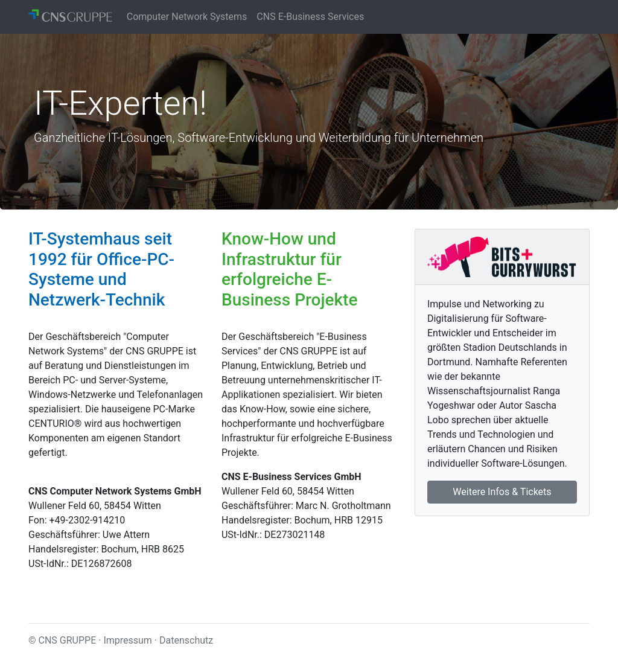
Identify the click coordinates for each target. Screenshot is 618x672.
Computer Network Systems (187, 17)
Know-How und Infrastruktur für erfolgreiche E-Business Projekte (289, 269)
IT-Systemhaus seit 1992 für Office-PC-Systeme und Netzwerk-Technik (101, 269)
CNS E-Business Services (310, 17)
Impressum (128, 640)
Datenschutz (186, 640)
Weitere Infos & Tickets (502, 492)
